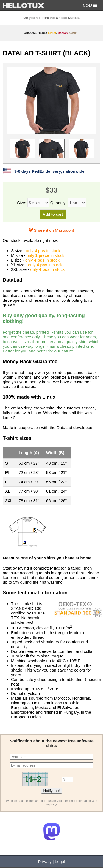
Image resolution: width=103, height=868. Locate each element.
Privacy (45, 862)
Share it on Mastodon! (51, 230)
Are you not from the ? (52, 18)
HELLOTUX (23, 6)
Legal (60, 862)
